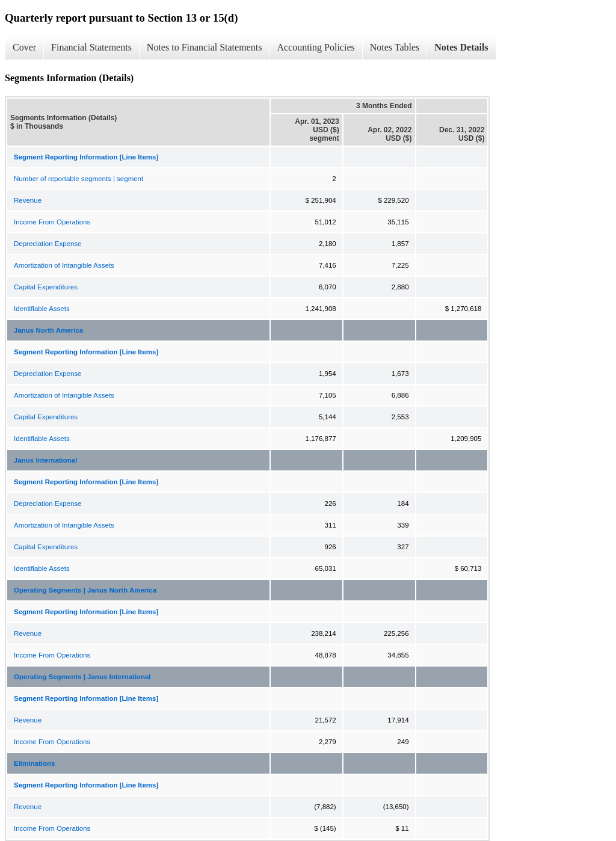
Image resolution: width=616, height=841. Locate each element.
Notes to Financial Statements (205, 47)
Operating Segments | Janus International (82, 677)
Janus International (45, 460)
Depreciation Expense (48, 244)
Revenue (28, 200)
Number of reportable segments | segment (79, 179)
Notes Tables (395, 47)
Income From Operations (52, 222)
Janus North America (48, 330)
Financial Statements (91, 47)
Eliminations (34, 763)
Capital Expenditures (46, 287)
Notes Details (461, 47)
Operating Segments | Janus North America (85, 590)
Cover (24, 47)
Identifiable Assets (42, 309)
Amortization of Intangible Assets (64, 265)
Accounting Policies (316, 47)
